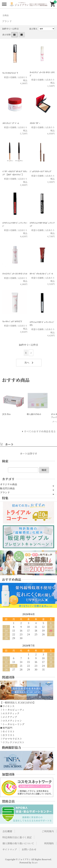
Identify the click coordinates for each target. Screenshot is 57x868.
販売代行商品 (7, 488)
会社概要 (7, 831)
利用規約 (49, 843)
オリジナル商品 (9, 484)
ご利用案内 (48, 831)
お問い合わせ (29, 849)
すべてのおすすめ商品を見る (40, 431)
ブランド (5, 492)
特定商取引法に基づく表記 (17, 837)
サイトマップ (10, 849)
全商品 (6, 15)
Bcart (35, 862)
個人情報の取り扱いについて (18, 843)
